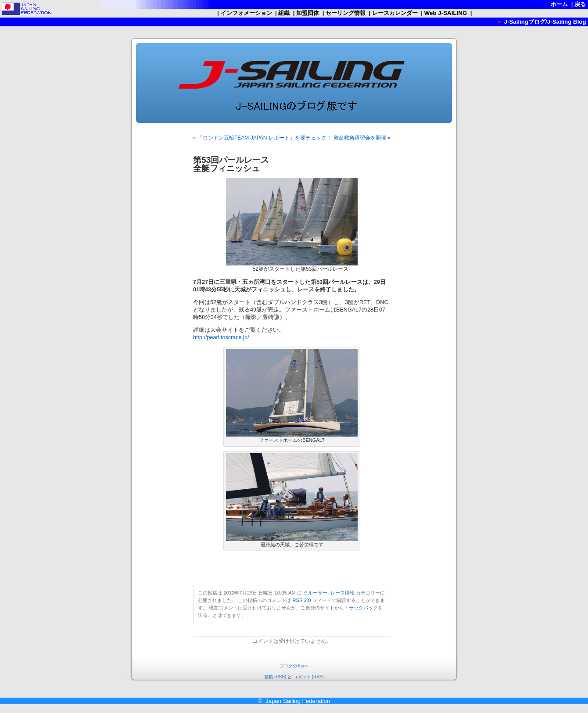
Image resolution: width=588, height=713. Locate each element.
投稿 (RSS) (275, 677)
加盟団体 (308, 13)
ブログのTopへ (294, 666)
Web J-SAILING (446, 13)
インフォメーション (246, 13)
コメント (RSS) (308, 677)
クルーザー (315, 593)
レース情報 (342, 593)
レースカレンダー (395, 13)
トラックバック (361, 608)
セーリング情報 (345, 13)
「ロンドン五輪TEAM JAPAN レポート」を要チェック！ (265, 138)
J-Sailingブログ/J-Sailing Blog (544, 22)
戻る (580, 4)
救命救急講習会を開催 (360, 138)
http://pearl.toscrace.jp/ (221, 337)
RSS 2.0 (301, 600)
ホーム (559, 4)
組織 (284, 13)
